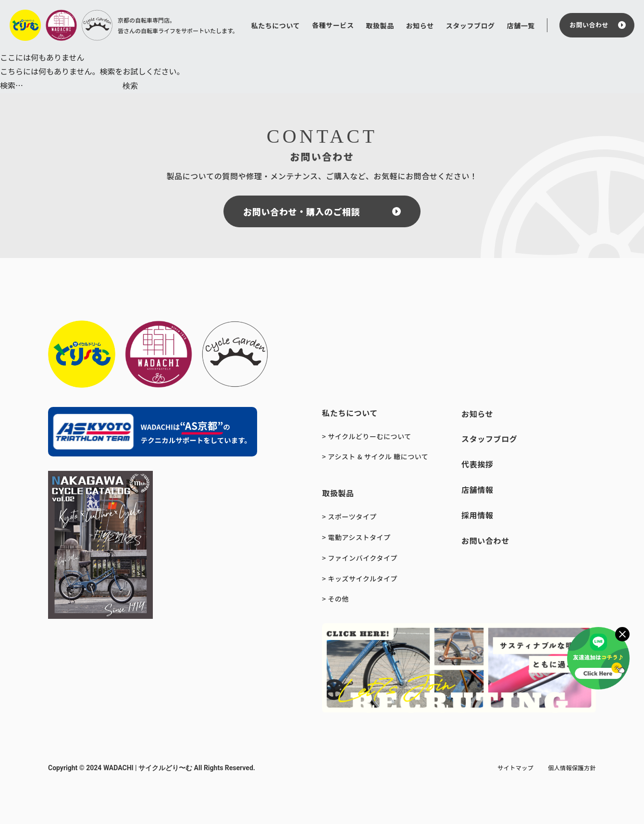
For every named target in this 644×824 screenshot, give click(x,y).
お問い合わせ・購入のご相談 (302, 211)
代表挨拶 (477, 464)
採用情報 (477, 515)
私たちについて (276, 25)
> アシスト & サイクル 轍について (375, 456)
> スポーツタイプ (349, 517)
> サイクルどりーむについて (367, 436)
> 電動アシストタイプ (356, 537)
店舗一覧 (521, 25)
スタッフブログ (471, 25)
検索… (12, 85)
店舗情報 (477, 490)
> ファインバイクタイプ (360, 558)
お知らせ (420, 25)
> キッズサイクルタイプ (360, 578)
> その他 (335, 599)
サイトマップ (515, 768)
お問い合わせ (589, 25)
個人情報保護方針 (572, 768)
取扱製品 (380, 25)
